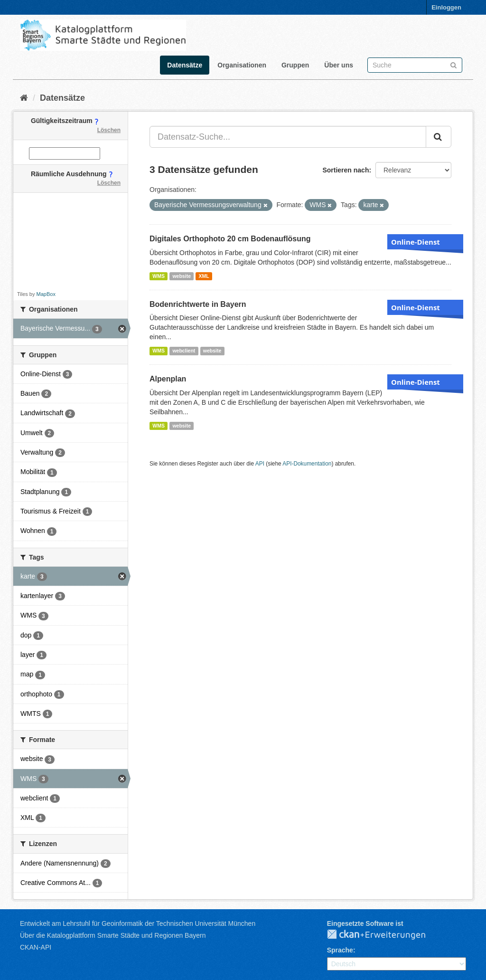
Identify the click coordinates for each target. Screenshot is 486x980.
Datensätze (185, 65)
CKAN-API (36, 947)
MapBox (46, 294)
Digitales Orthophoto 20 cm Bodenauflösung (230, 239)
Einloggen (446, 7)
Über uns (339, 65)
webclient (184, 351)
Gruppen (295, 65)
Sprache (340, 950)
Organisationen (242, 65)
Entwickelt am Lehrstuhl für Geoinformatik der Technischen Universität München (138, 923)
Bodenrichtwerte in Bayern (198, 304)
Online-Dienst (416, 242)
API (260, 464)
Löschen (109, 130)
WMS (159, 276)
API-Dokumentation (307, 464)
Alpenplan (168, 379)
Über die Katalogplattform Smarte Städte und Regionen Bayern (113, 935)
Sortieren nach (346, 170)
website (182, 276)
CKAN (384, 935)
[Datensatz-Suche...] (288, 137)
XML (204, 276)
